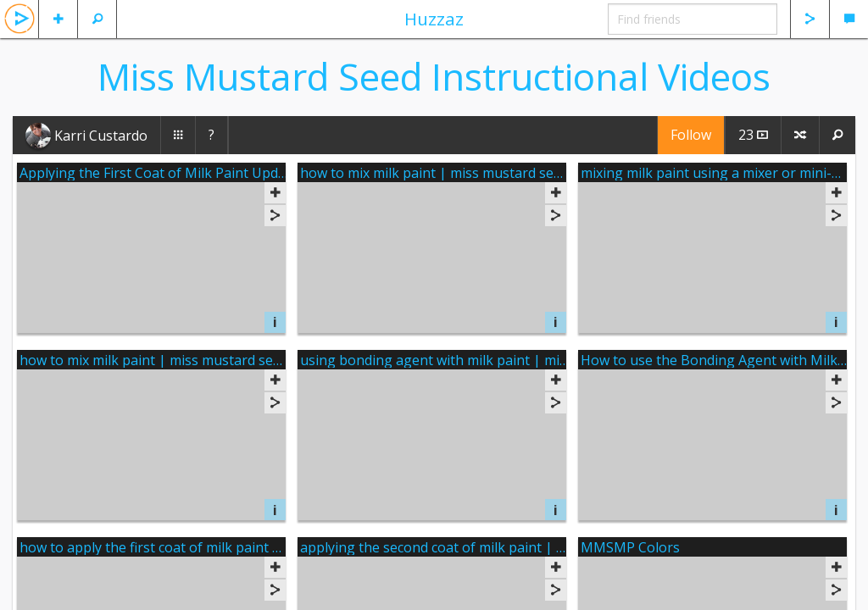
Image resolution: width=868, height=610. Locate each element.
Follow (691, 135)
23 (753, 135)
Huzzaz (434, 19)
